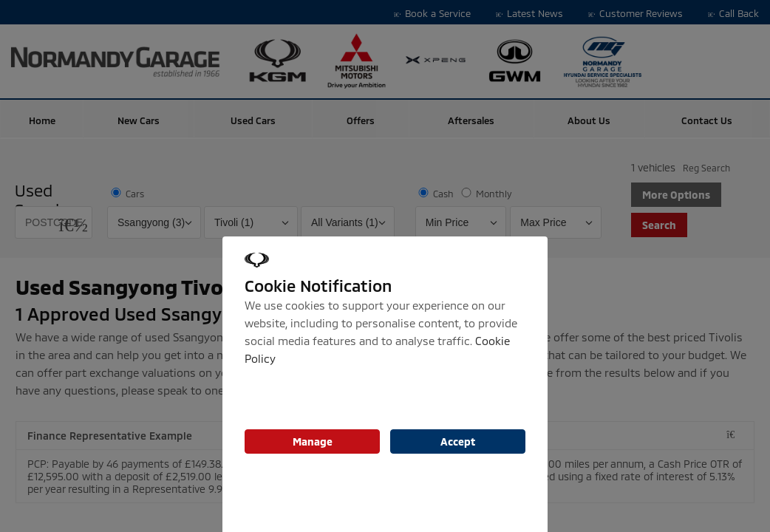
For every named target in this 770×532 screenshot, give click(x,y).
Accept (458, 441)
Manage (313, 441)
